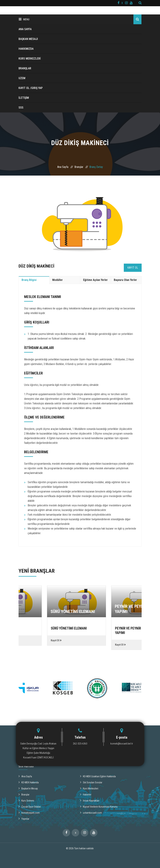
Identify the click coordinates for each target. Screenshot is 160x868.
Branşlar (79, 167)
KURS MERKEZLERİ (30, 59)
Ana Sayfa (63, 167)
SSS (21, 108)
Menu (24, 19)
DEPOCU (22, 612)
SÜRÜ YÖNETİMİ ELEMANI (101, 612)
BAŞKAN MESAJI (28, 39)
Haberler (86, 794)
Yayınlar (24, 818)
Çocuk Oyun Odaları (30, 806)
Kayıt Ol (133, 268)
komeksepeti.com (29, 812)
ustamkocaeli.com (91, 812)
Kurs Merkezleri (89, 788)
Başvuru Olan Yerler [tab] (125, 280)
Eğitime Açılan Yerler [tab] (95, 280)
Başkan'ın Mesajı (28, 788)
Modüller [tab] (58, 280)
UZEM (22, 78)
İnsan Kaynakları (90, 800)
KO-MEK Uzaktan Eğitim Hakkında (98, 776)
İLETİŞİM (24, 98)
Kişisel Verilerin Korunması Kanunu (99, 806)
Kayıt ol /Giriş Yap (31, 88)
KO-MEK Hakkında (29, 782)
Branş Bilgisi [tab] (29, 280)
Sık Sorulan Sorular (91, 782)
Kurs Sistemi (26, 800)
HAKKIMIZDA (26, 49)
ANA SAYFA (25, 29)
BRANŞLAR (25, 68)
